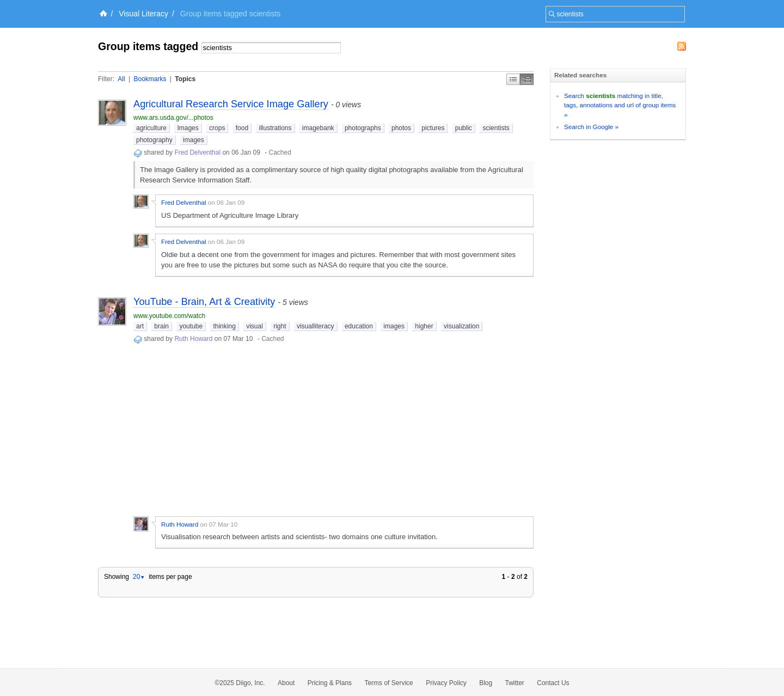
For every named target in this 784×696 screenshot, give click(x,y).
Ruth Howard (193, 339)
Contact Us (553, 683)
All (121, 79)
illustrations (275, 128)
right (280, 326)
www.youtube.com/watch (169, 316)
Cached (280, 152)
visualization (461, 326)
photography (154, 140)
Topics (185, 79)
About (286, 683)
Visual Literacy (143, 14)
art (140, 326)
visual (255, 326)
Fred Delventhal (197, 152)
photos (401, 128)
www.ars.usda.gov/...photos (173, 118)
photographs (363, 128)
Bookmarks (150, 79)
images (194, 140)
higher (424, 326)
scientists (496, 128)
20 (139, 577)
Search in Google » (591, 127)
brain (161, 326)
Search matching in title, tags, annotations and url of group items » (620, 105)
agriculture (151, 128)
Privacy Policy (446, 683)
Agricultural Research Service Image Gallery (231, 104)
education (359, 326)
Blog (486, 683)
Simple (513, 79)
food (242, 128)
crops (217, 128)
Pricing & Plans (330, 683)
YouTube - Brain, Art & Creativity (204, 302)
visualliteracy (316, 326)
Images (188, 128)
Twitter (515, 683)
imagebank (318, 128)
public (464, 128)
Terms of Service (388, 683)
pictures (433, 128)
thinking (224, 326)
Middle (527, 79)
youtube (191, 326)
